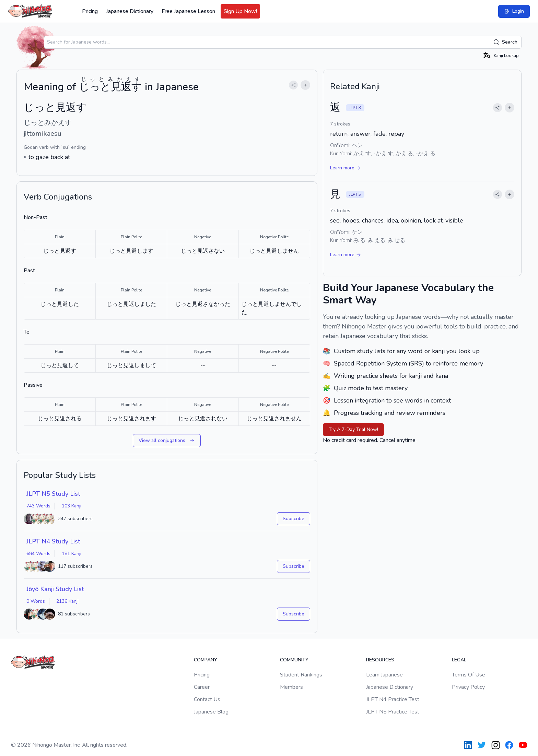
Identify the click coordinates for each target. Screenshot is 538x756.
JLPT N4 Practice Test (393, 699)
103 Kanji (72, 506)
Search (505, 42)
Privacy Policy (468, 687)
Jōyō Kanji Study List (55, 589)
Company (206, 660)
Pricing (90, 11)
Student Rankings (301, 675)
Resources (380, 660)
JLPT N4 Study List (53, 541)
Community (294, 660)
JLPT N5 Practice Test (393, 712)
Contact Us (207, 699)
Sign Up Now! (240, 11)
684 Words (38, 554)
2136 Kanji (67, 601)
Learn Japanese (384, 675)
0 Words (36, 601)
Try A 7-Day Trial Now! (353, 429)
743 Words (38, 506)
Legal (459, 660)
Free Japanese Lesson (188, 11)
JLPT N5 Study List (53, 494)
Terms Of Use (469, 675)
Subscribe (294, 519)
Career (202, 687)
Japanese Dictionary (130, 11)
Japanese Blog (211, 712)
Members (291, 687)
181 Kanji (72, 554)
